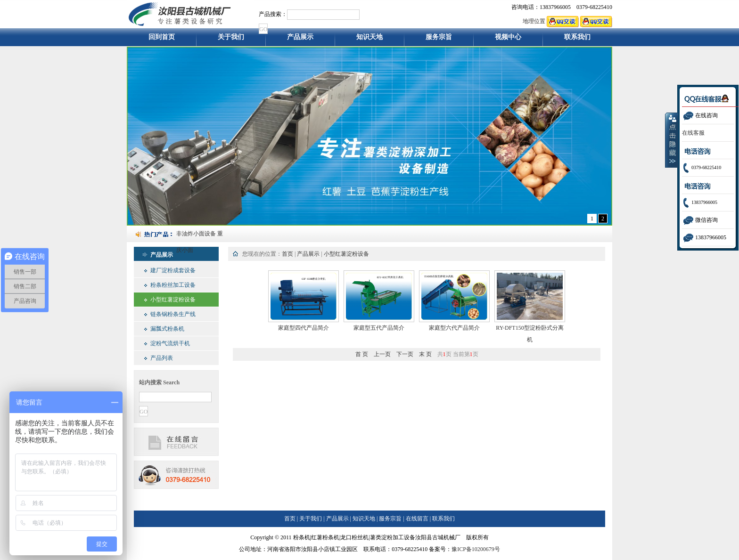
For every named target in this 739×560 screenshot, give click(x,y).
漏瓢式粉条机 (167, 329)
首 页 (362, 354)
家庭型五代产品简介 (379, 328)
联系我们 (578, 40)
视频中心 (508, 40)
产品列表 (162, 358)
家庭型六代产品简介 (454, 328)
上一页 (382, 354)
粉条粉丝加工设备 (173, 285)
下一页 (405, 354)
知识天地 (369, 40)
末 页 (425, 354)
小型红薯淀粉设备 (173, 300)
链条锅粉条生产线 (173, 314)
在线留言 (417, 519)
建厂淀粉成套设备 (173, 270)
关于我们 (231, 40)
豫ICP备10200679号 (476, 549)
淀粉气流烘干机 (170, 343)
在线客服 (693, 133)
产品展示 (300, 40)
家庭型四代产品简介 (304, 328)
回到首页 (162, 40)
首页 (287, 254)
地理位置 (534, 21)
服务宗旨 (439, 40)
